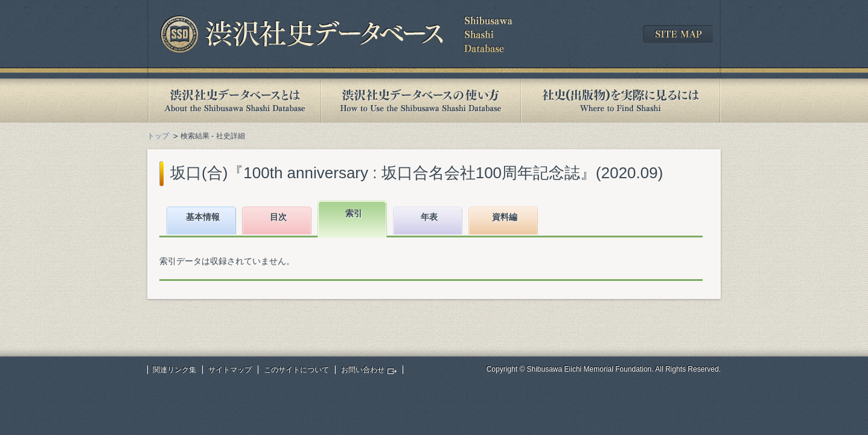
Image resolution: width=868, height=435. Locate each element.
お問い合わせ (363, 370)
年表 (429, 217)
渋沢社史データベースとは (234, 101)
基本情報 (203, 217)
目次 (278, 217)
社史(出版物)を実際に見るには (621, 101)
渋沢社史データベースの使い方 (421, 101)
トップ (158, 136)
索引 (354, 213)
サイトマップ (230, 370)
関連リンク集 (174, 370)
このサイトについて (296, 370)
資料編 (505, 217)
